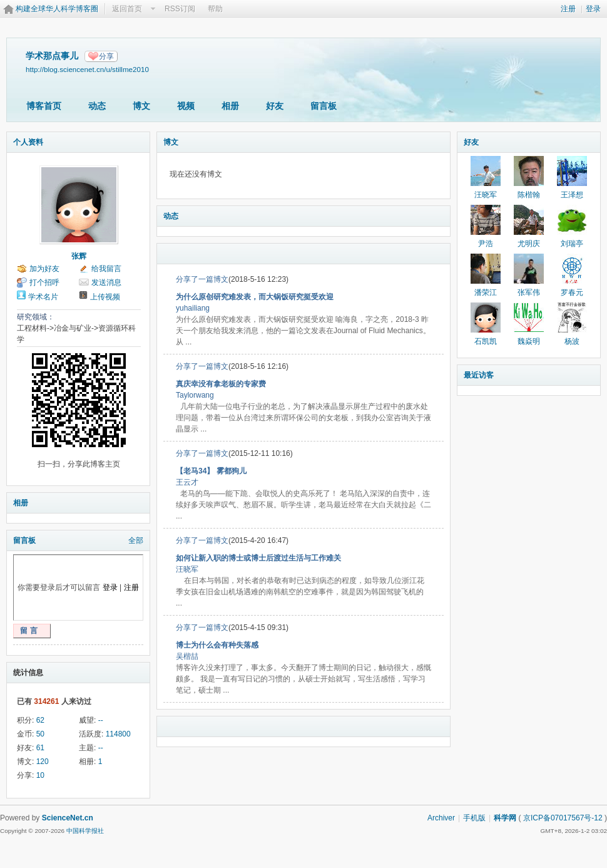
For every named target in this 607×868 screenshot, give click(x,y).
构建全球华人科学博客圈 (57, 9)
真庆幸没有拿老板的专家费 (221, 384)
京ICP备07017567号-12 (563, 818)
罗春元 (572, 292)
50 (40, 734)
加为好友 (44, 269)
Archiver (441, 818)
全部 (136, 540)
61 (40, 748)
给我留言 (106, 269)
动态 (97, 106)
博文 (141, 106)
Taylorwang (195, 395)
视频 (186, 106)
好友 (275, 106)
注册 (568, 9)
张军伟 (529, 292)
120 (43, 762)
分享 (106, 56)
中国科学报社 (85, 831)
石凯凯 (486, 341)
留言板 (324, 106)
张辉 (79, 256)
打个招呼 (44, 282)
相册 (230, 106)
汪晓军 (187, 569)
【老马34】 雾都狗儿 (211, 471)
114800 (118, 734)
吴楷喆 (187, 656)
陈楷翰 (529, 195)
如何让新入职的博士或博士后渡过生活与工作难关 (258, 558)
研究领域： (36, 317)
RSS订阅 (180, 9)
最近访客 (479, 375)
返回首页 (127, 9)
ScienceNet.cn (68, 818)
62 (40, 720)
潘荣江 (486, 292)
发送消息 (106, 282)
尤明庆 (529, 244)
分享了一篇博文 (202, 279)
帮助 (215, 9)
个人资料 (28, 142)
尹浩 (486, 244)
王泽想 (572, 195)
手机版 (474, 818)
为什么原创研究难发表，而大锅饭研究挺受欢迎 (255, 297)
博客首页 (44, 106)
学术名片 (43, 297)
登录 (593, 9)
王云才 (187, 482)
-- (101, 720)
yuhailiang (193, 308)
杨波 (572, 341)
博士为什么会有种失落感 (217, 645)
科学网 (505, 818)
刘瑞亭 (572, 244)
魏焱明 (529, 341)
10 (40, 775)
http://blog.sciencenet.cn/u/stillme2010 (87, 69)
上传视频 (105, 297)
